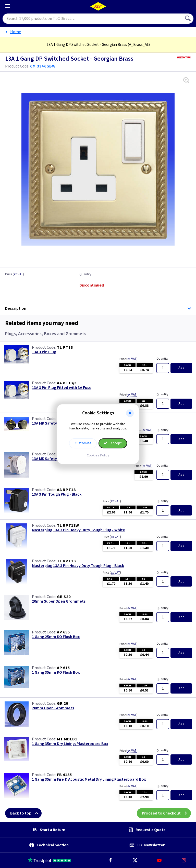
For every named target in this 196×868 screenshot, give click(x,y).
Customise (83, 443)
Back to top (26, 813)
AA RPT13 (66, 490)
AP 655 (63, 632)
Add (181, 368)
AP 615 (63, 668)
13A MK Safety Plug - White (56, 459)
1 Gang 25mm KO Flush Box (56, 637)
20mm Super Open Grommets (59, 601)
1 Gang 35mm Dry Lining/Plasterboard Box (70, 744)
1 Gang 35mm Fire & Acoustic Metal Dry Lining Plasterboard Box (89, 779)
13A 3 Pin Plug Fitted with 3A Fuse (62, 388)
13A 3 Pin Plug (44, 352)
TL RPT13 (66, 561)
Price (15, 275)
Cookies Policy (98, 455)
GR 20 (63, 703)
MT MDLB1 (67, 739)
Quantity (85, 275)
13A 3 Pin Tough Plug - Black (57, 494)
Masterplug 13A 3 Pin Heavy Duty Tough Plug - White (78, 530)
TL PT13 (65, 347)
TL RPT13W (68, 525)
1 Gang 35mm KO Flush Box (56, 673)
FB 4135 (64, 775)
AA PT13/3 (67, 383)
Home (16, 32)
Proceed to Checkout (166, 813)
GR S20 (64, 597)
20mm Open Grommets (53, 708)
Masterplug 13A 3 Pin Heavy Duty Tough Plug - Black (78, 566)
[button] (130, 413)
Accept (113, 443)
